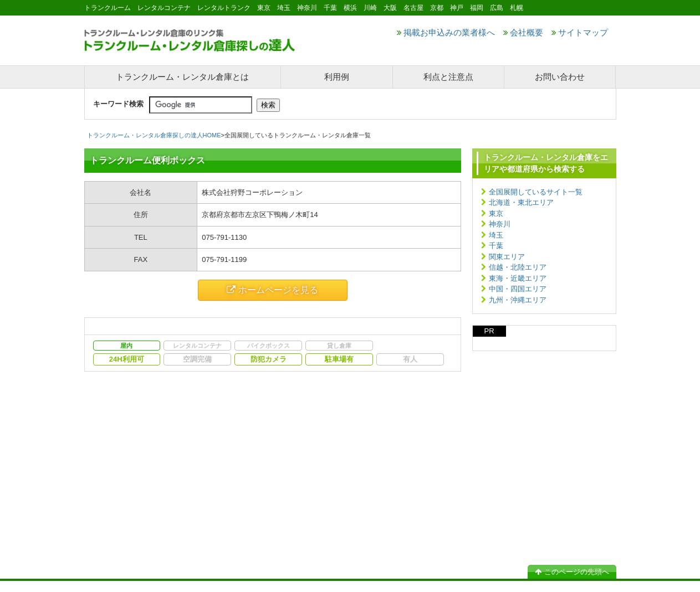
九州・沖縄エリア (518, 300)
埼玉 (496, 235)
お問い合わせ (560, 77)
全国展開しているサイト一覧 (536, 192)
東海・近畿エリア (518, 278)
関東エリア (507, 257)
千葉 (496, 246)
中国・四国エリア (518, 289)
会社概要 (523, 32)
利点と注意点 (448, 77)
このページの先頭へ (572, 572)
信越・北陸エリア (518, 267)
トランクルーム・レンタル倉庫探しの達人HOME (154, 135)
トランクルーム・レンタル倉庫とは (182, 77)
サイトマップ (580, 32)
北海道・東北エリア (521, 202)
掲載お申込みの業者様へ (446, 32)
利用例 (337, 77)
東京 (496, 213)
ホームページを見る (272, 290)
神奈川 (500, 224)
